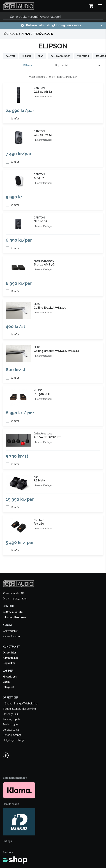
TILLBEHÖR (83, 56)
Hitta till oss (10, 677)
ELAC (41, 56)
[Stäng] (102, 25)
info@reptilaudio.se (14, 617)
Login (6, 682)
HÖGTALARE (10, 34)
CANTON (10, 56)
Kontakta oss (10, 658)
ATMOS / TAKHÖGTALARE (37, 34)
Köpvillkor (9, 663)
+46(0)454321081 (13, 612)
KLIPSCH (26, 56)
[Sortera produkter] (78, 66)
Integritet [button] (8, 687)
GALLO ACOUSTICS (60, 56)
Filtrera (28, 65)
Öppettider (9, 653)
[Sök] (53, 17)
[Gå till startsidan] (19, 6)
